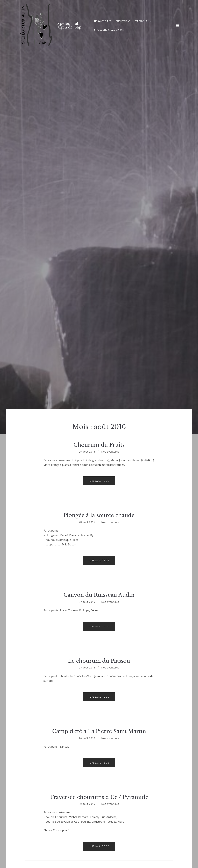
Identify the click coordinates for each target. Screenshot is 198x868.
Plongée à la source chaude (99, 515)
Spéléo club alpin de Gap (69, 25)
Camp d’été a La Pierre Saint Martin (99, 731)
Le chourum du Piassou (99, 661)
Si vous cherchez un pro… (109, 30)
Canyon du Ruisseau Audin (99, 595)
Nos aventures (103, 21)
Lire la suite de (102, 482)
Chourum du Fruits (99, 445)
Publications (123, 21)
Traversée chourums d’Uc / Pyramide (99, 797)
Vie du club (141, 21)
